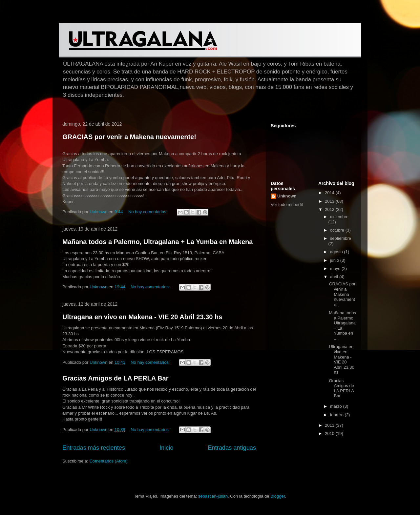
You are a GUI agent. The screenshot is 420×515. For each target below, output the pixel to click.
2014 (330, 193)
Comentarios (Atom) (108, 461)
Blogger (278, 496)
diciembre (339, 217)
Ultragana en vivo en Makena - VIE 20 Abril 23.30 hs (142, 317)
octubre (338, 230)
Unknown (287, 196)
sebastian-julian (213, 496)
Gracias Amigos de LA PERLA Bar (115, 378)
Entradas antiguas (232, 448)
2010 (330, 433)
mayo (336, 268)
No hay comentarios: (148, 212)
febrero (337, 415)
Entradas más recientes (94, 448)
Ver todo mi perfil (287, 205)
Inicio (166, 448)
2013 (330, 201)
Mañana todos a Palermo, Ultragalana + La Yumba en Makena (157, 242)
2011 (330, 425)
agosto (337, 252)
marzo (337, 406)
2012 (330, 209)
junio (335, 260)
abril (335, 277)
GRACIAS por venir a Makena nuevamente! (129, 137)
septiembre (341, 238)
